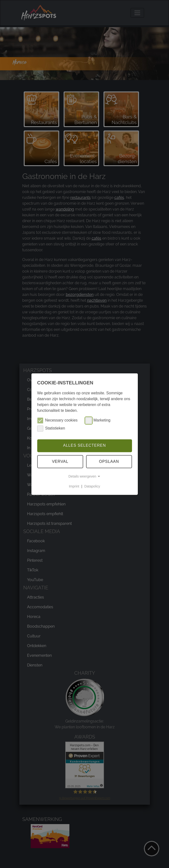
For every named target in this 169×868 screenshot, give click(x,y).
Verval (60, 461)
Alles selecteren (84, 446)
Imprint (74, 486)
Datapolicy (92, 486)
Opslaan (109, 461)
